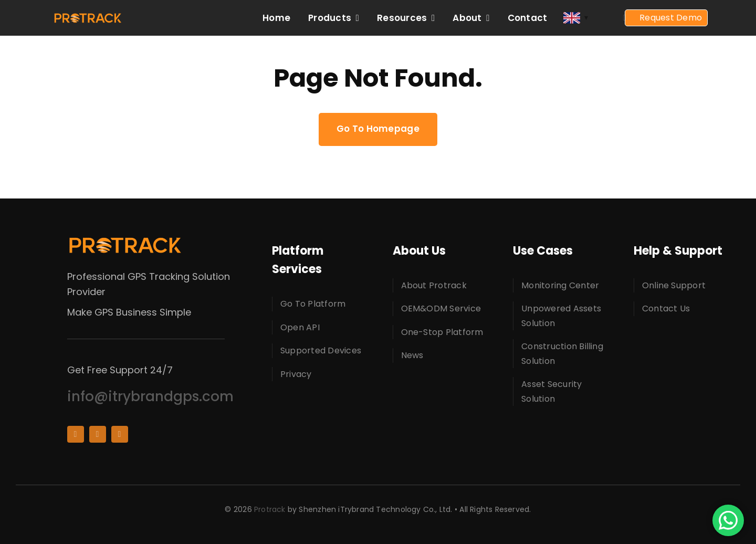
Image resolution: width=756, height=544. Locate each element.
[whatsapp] (120, 434)
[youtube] (98, 434)
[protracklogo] (88, 17)
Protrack (270, 509)
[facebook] (76, 434)
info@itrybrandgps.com (150, 396)
